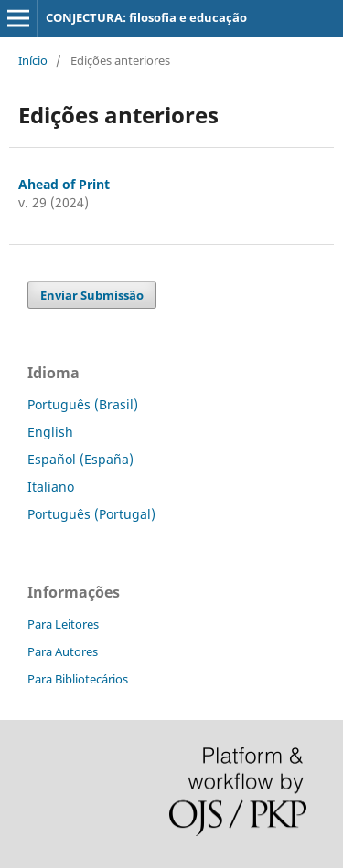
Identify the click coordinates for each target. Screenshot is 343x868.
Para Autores (63, 651)
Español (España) (80, 459)
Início (33, 60)
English (50, 432)
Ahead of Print (64, 184)
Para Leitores (63, 624)
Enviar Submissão (92, 295)
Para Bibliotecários (78, 679)
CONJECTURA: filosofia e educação (146, 17)
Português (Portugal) (91, 514)
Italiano (51, 487)
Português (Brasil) (83, 404)
